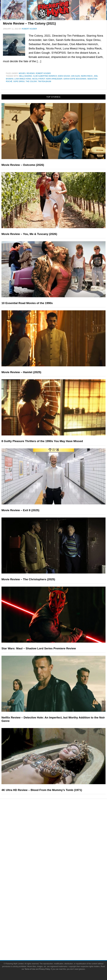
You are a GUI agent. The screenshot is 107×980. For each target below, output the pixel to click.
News (59, 850)
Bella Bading (26, 76)
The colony (31, 81)
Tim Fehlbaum (44, 81)
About (59, 881)
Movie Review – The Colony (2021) (29, 23)
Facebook (59, 905)
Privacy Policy (59, 945)
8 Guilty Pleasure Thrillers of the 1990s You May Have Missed (42, 441)
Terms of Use (59, 940)
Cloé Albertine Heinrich (45, 76)
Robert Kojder (43, 73)
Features (59, 846)
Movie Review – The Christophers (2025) (28, 579)
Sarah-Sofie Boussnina (75, 79)
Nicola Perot (39, 79)
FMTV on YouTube (59, 876)
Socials (59, 901)
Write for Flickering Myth (59, 891)
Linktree (59, 931)
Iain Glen (75, 76)
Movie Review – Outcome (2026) (23, 165)
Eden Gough (64, 76)
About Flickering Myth (59, 885)
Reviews (31, 73)
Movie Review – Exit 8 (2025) (20, 510)
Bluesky (59, 926)
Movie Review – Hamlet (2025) (21, 372)
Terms (59, 936)
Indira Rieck (87, 76)
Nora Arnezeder (54, 79)
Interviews (59, 866)
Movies (22, 73)
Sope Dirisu (19, 81)
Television (59, 825)
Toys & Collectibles (59, 841)
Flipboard (59, 921)
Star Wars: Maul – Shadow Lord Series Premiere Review (39, 648)
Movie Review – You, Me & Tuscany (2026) (29, 234)
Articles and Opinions (59, 861)
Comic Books (59, 831)
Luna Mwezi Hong (23, 79)
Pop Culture (59, 816)
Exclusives (59, 871)
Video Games (59, 836)
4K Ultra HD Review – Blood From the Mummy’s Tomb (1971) (42, 790)
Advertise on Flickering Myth (59, 896)
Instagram (59, 915)
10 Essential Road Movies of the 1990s (27, 303)
